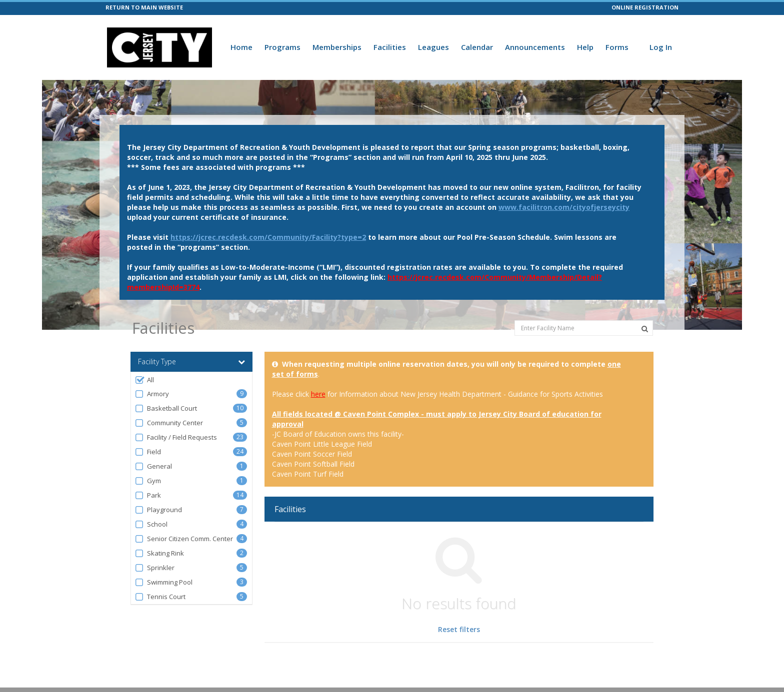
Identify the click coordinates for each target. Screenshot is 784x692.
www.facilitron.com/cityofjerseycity (564, 207)
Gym (148, 481)
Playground (158, 510)
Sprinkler (154, 568)
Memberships (337, 47)
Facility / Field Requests (176, 437)
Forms (617, 47)
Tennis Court (160, 597)
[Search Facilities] (645, 329)
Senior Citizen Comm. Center (184, 539)
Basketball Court (166, 408)
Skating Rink (159, 553)
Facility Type (191, 362)
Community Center (169, 423)
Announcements (535, 47)
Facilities (390, 47)
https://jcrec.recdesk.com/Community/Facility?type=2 (268, 237)
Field (148, 452)
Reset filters (459, 629)
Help (585, 47)
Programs (282, 47)
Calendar (477, 47)
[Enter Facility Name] (584, 328)
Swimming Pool (163, 582)
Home (241, 47)
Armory (152, 394)
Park (148, 495)
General (153, 466)
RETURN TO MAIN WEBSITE (144, 7)
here (318, 394)
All (144, 380)
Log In (661, 47)
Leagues (433, 47)
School (151, 524)
